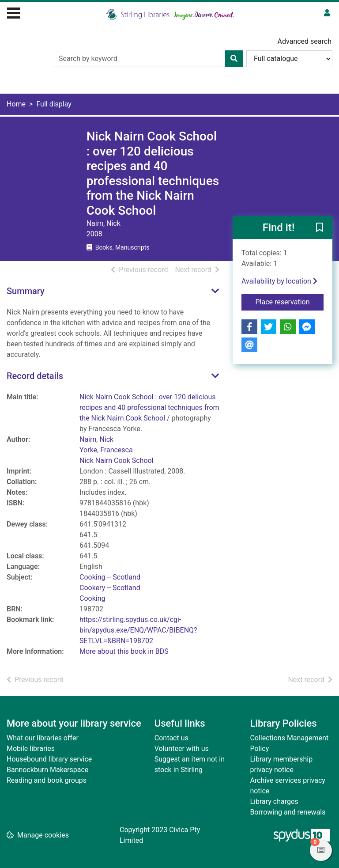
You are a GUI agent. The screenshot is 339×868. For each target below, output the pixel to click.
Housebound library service (49, 759)
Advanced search (305, 41)
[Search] (234, 59)
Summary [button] (26, 291)
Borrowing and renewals (288, 812)
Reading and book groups (47, 780)
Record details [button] (35, 376)
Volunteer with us (182, 749)
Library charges (274, 802)
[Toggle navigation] (14, 12)
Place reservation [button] (290, 301)
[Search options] (289, 59)
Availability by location (279, 281)
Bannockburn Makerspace (47, 770)
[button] (320, 228)
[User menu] (327, 13)
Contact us (171, 738)
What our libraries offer (43, 738)
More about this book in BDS (124, 651)
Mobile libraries (31, 749)
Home (16, 104)
